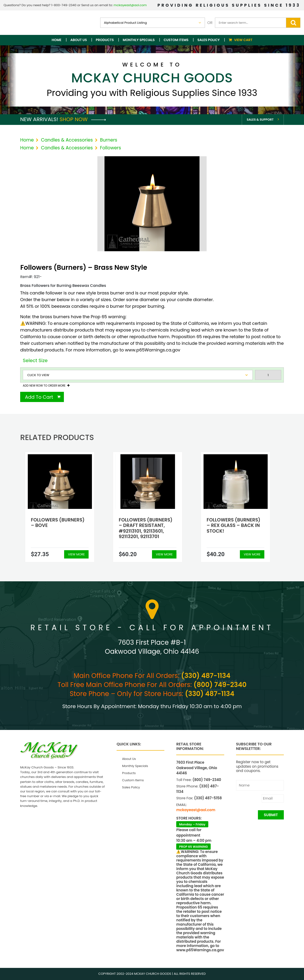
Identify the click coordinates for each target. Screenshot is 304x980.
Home (57, 40)
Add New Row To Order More (44, 386)
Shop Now (83, 119)
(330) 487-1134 (206, 676)
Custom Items (176, 40)
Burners (109, 140)
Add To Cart (39, 397)
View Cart (243, 40)
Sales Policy (209, 40)
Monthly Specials (139, 40)
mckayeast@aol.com (130, 5)
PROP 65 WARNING (193, 847)
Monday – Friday (192, 824)
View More (76, 554)
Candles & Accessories (67, 140)
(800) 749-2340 (220, 685)
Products (105, 40)
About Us (78, 40)
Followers (110, 148)
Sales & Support (260, 120)
